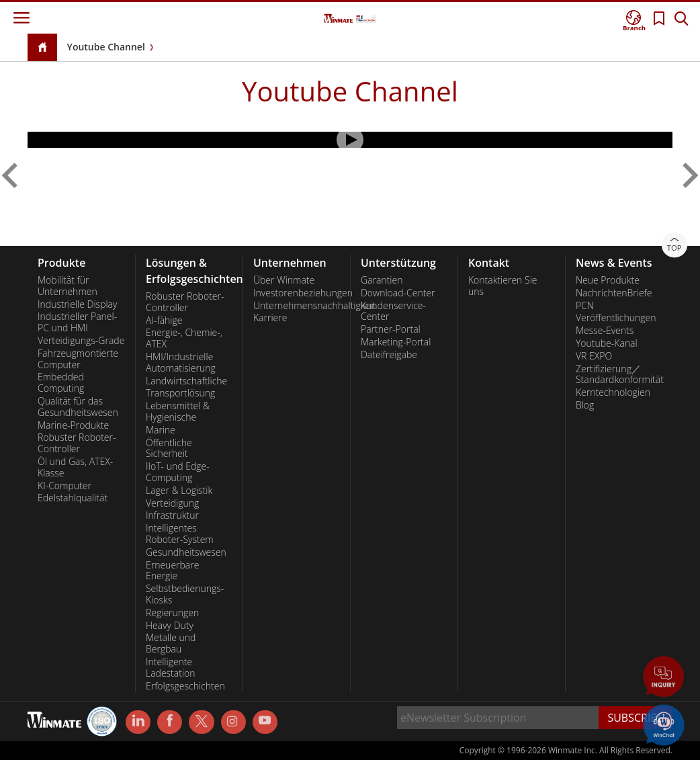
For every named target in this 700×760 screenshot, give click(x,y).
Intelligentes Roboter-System (180, 534)
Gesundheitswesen (186, 552)
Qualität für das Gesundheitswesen (78, 407)
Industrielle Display (77, 304)
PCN (585, 306)
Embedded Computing (61, 383)
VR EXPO (594, 356)
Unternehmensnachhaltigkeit (297, 306)
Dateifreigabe (389, 355)
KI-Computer (64, 486)
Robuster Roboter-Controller (77, 443)
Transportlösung (180, 393)
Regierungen (172, 613)
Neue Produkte (608, 280)
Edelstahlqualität (73, 498)
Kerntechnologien (613, 392)
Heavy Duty (170, 626)
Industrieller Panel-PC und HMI (77, 322)
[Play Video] (350, 140)
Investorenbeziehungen (297, 293)
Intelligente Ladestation (171, 668)
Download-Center (398, 293)
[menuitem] (81, 187)
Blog (585, 405)
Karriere (270, 318)
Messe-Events (605, 331)
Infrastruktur (172, 515)
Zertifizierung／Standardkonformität (619, 375)
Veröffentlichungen (616, 318)
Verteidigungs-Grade (81, 341)
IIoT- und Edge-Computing (178, 472)
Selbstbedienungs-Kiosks (185, 594)
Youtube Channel (106, 47)
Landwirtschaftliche (186, 381)
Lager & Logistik (179, 491)
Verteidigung (172, 503)
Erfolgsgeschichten (185, 686)
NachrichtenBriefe (614, 293)
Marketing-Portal (396, 342)
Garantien (382, 280)
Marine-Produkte (73, 425)
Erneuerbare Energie (172, 571)
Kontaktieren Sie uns (503, 286)
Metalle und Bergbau (171, 643)
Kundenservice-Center (393, 311)
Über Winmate (284, 280)
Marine (161, 430)
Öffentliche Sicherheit (169, 449)
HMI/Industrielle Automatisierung (181, 363)
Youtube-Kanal (607, 343)
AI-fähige (164, 321)
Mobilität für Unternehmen (68, 286)
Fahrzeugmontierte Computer (78, 359)
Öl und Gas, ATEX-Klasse (75, 467)
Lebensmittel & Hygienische (178, 412)
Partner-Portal (391, 329)
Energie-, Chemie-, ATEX (184, 338)
